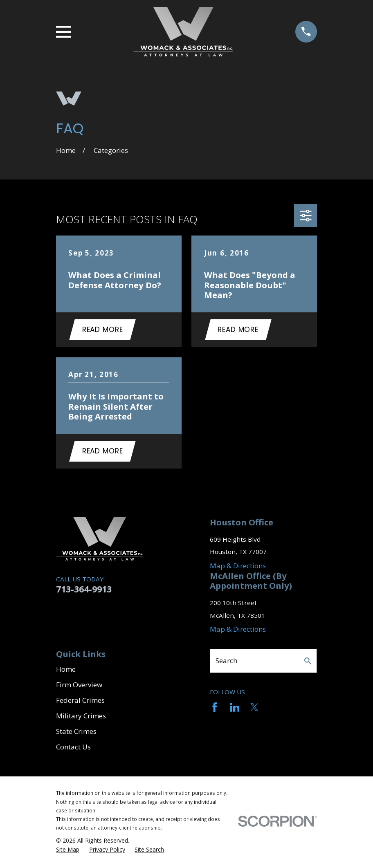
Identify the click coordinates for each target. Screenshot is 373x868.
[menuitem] (68, 851)
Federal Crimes (80, 702)
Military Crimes (81, 717)
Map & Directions (238, 567)
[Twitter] (254, 709)
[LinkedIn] (235, 709)
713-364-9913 (84, 591)
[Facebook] (215, 709)
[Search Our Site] (308, 663)
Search (226, 662)
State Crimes (76, 733)
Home (66, 671)
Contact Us (73, 748)
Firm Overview (79, 686)
